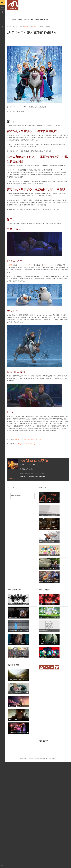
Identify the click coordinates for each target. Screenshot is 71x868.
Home (9, 20)
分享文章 (14, 20)
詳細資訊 (11, 478)
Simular (46, 758)
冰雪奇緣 (10, 265)
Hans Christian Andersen (25, 265)
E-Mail (2, 7)
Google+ (2, 31)
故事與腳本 (27, 20)
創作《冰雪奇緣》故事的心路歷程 (32, 32)
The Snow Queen (49, 265)
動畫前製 (20, 20)
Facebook (2, 27)
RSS (2, 12)
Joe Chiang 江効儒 (34, 460)
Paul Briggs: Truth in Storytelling (25, 444)
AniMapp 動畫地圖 (13, 5)
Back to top (2, 866)
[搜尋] (20, 495)
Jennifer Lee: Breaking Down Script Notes (28, 439)
